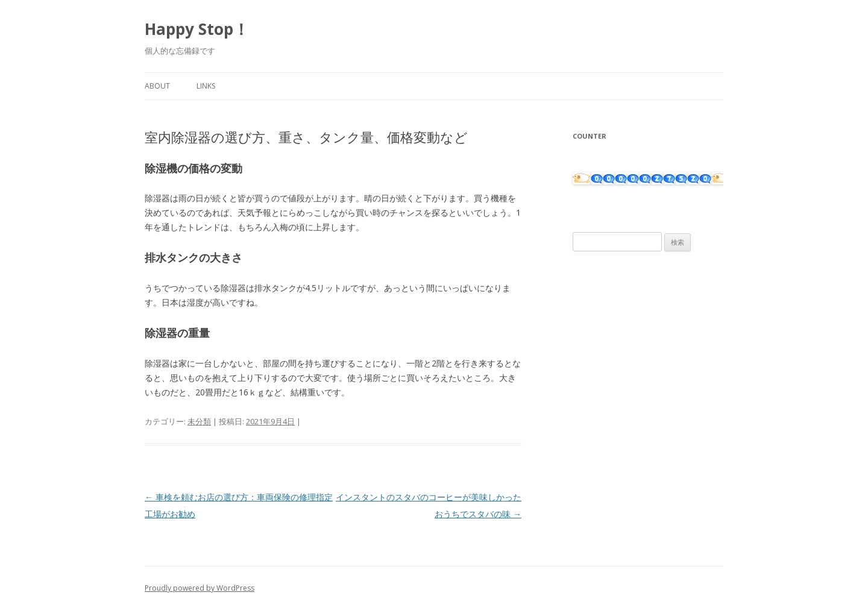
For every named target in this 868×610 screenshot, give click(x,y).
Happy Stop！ (197, 29)
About (157, 86)
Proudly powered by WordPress (200, 588)
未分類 (199, 421)
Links (206, 86)
